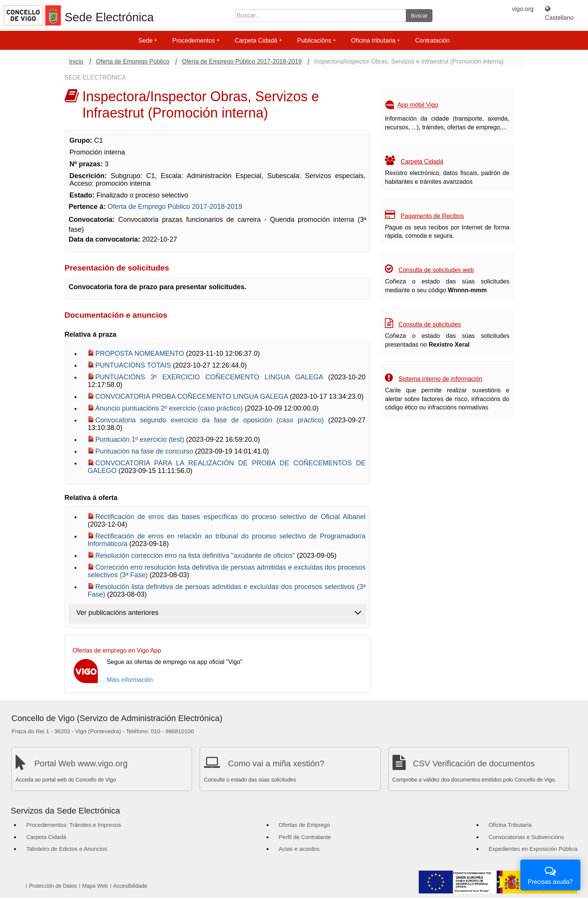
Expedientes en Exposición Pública (533, 849)
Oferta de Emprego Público (133, 61)
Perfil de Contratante (305, 837)
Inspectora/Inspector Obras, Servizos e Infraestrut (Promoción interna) (409, 61)
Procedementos (196, 41)
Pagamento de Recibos (432, 216)
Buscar (419, 16)
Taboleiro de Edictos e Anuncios (67, 849)
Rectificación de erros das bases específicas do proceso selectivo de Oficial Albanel (231, 517)
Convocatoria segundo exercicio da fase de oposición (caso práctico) (212, 420)
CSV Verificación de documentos (474, 763)
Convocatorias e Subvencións (526, 837)
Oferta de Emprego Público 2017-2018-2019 (242, 61)
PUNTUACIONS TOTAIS (134, 365)
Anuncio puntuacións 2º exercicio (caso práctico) (170, 408)
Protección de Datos (53, 886)
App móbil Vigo (418, 105)
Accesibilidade (130, 886)
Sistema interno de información (441, 379)
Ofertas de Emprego (304, 825)
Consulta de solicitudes (430, 324)
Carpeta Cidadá (258, 41)
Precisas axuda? (550, 874)
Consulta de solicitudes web (436, 270)
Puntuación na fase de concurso (145, 451)
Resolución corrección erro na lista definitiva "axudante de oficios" (196, 556)
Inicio (76, 61)
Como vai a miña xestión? (276, 763)
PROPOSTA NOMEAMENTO (141, 353)
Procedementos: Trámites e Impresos (74, 825)
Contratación (433, 41)
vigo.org (523, 9)
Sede (148, 41)
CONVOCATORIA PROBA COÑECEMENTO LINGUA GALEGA (193, 396)
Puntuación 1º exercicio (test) (141, 439)
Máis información (130, 680)
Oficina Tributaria (510, 825)
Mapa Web (95, 886)
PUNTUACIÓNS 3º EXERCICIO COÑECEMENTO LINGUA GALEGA (212, 377)
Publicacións (316, 41)
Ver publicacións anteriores (118, 613)
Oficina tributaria (376, 41)
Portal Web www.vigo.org (81, 763)
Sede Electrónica (109, 17)
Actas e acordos (299, 849)
